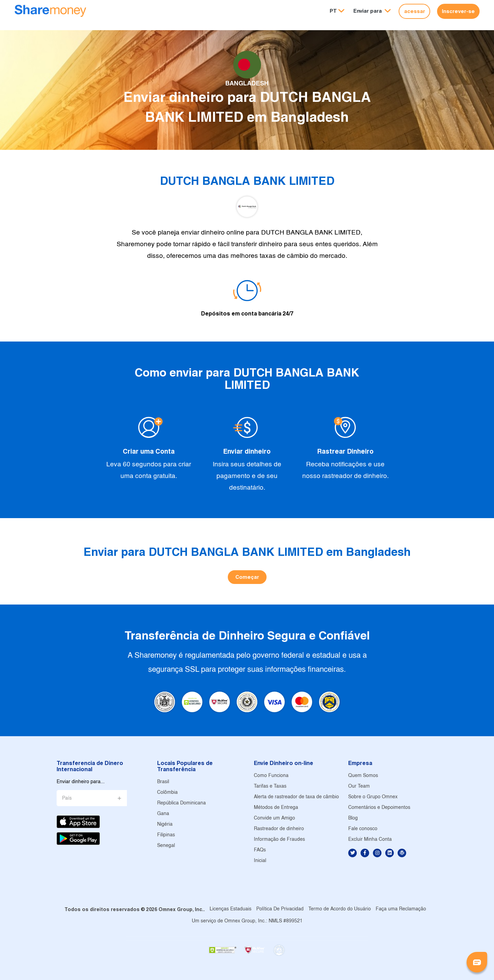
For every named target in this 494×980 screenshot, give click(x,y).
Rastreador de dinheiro (279, 829)
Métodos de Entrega (276, 808)
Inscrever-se (458, 11)
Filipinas (166, 835)
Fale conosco (363, 829)
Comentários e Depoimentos (379, 808)
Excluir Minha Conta (370, 840)
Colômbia (167, 793)
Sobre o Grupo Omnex (373, 797)
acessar (415, 11)
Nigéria (165, 824)
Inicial (260, 861)
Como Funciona (271, 776)
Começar (247, 577)
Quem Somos (363, 776)
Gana (163, 814)
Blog (353, 818)
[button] (372, 11)
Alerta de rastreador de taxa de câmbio (296, 797)
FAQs (260, 850)
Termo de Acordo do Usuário (340, 909)
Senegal (166, 846)
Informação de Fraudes (279, 840)
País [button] (67, 798)
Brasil (163, 782)
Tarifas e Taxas (270, 786)
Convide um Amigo (274, 818)
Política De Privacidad (280, 909)
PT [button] (333, 11)
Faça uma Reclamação (401, 909)
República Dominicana (181, 803)
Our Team (359, 786)
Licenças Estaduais (231, 909)
